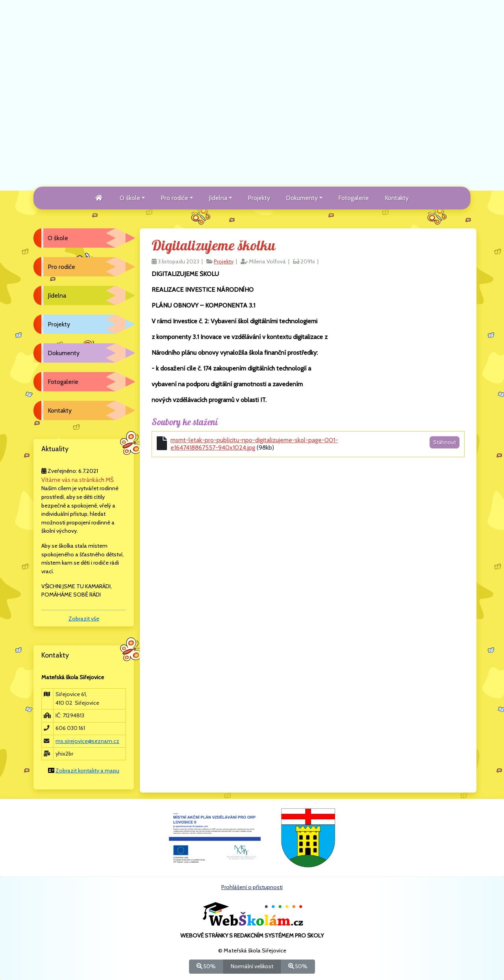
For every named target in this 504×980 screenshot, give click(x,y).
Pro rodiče (61, 267)
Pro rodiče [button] (174, 198)
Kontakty (397, 198)
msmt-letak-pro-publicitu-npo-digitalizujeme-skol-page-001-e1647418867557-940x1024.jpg (254, 444)
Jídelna (57, 295)
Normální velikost (252, 966)
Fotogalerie (354, 198)
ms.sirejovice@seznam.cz (87, 741)
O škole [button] (130, 198)
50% (206, 966)
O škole (58, 238)
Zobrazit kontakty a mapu (87, 771)
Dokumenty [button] (302, 198)
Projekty (259, 198)
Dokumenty (64, 353)
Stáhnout (445, 442)
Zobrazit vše (84, 619)
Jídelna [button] (218, 198)
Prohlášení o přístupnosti (252, 887)
